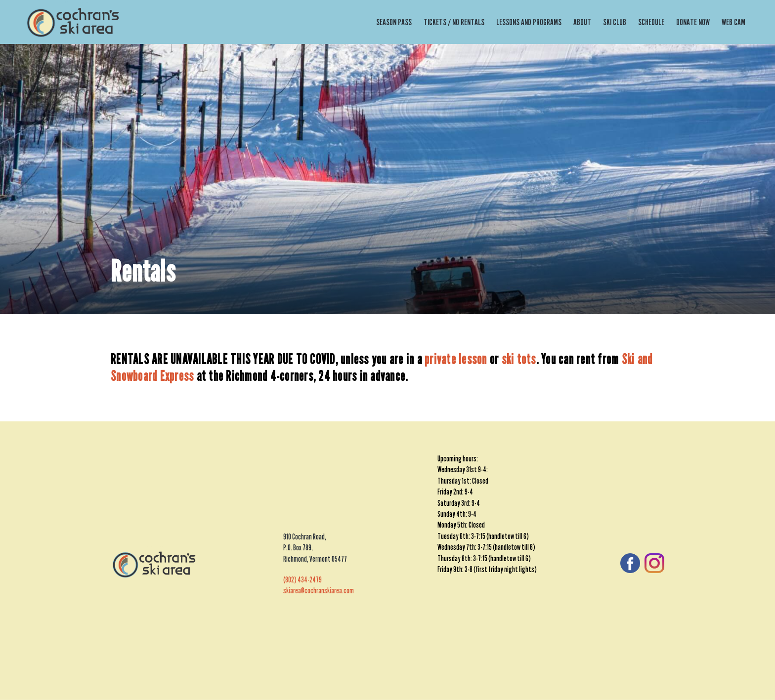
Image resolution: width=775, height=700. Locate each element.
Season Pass (394, 22)
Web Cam (733, 22)
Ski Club (615, 22)
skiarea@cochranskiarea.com (319, 591)
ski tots (519, 359)
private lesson (456, 359)
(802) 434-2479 (302, 580)
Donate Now (693, 22)
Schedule (651, 22)
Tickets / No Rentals (454, 22)
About (582, 22)
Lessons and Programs (529, 22)
